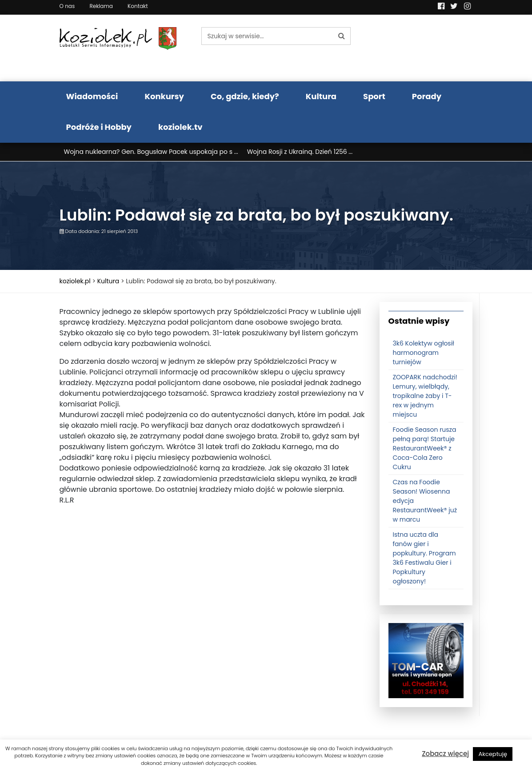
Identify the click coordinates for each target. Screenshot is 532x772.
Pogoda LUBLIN (426, 48)
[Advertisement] (213, 603)
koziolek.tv (180, 127)
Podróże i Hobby (99, 127)
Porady (427, 96)
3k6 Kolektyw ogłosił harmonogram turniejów (424, 354)
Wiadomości (92, 96)
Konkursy (164, 96)
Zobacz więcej (445, 754)
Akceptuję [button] (493, 754)
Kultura (321, 96)
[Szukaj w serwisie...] (267, 36)
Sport (374, 96)
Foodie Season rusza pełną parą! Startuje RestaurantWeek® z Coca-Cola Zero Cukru (425, 450)
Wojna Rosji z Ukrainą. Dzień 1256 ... (300, 152)
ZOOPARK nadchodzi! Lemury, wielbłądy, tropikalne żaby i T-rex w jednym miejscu (425, 398)
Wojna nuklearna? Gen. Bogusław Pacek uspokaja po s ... (151, 152)
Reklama (101, 6)
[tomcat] (426, 662)
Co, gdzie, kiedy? (245, 96)
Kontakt (138, 6)
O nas (67, 6)
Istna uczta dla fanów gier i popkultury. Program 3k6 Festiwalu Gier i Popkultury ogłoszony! (424, 560)
